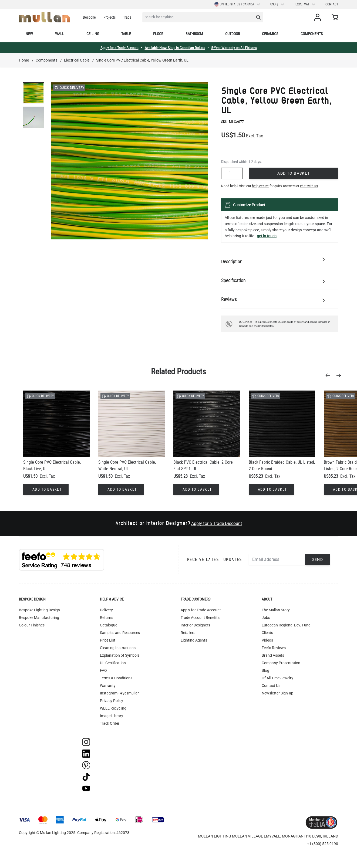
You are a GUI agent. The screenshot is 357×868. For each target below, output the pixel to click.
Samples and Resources (120, 633)
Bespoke (89, 17)
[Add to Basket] (46, 489)
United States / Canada (238, 4)
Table (126, 34)
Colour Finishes (32, 625)
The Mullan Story (276, 610)
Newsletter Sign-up (277, 693)
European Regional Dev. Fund (286, 625)
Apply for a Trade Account (119, 48)
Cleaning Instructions (118, 648)
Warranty (108, 686)
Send (318, 560)
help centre (260, 186)
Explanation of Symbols (120, 655)
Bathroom (194, 34)
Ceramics (270, 34)
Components (312, 34)
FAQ (103, 670)
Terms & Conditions (116, 678)
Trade (127, 17)
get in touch (267, 236)
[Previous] (329, 375)
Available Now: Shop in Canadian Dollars (175, 48)
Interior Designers (195, 625)
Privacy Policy (112, 701)
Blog (265, 670)
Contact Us (271, 686)
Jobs (266, 618)
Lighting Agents (194, 640)
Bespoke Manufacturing (39, 618)
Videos (267, 640)
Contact (332, 4)
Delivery (106, 610)
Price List (108, 640)
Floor (158, 34)
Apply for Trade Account (201, 610)
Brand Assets (273, 655)
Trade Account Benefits (200, 618)
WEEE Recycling (113, 708)
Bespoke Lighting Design (39, 610)
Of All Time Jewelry (277, 678)
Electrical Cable (77, 60)
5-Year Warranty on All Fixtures (234, 48)
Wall (60, 34)
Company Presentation (281, 663)
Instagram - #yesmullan (120, 693)
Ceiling (93, 34)
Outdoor (233, 34)
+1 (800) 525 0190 (323, 844)
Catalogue (109, 625)
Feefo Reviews (274, 648)
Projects (110, 17)
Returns (107, 618)
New (29, 34)
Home (24, 60)
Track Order (110, 723)
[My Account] (319, 17)
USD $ (277, 4)
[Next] (340, 375)
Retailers (188, 633)
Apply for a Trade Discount (217, 523)
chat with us (309, 186)
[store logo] (44, 17)
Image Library (112, 716)
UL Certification (113, 663)
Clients (267, 633)
